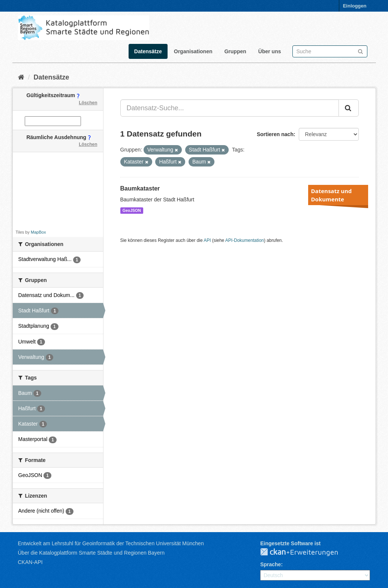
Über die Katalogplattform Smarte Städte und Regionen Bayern (91, 553)
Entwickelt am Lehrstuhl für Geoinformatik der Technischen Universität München (111, 543)
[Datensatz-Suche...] (230, 108)
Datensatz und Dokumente (332, 195)
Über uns (270, 51)
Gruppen (235, 51)
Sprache (270, 564)
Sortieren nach (275, 134)
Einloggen (355, 6)
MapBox (38, 232)
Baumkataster (140, 188)
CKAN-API (30, 562)
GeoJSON (132, 210)
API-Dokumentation (245, 240)
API (207, 240)
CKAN (305, 552)
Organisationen (193, 51)
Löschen (88, 103)
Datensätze (148, 51)
